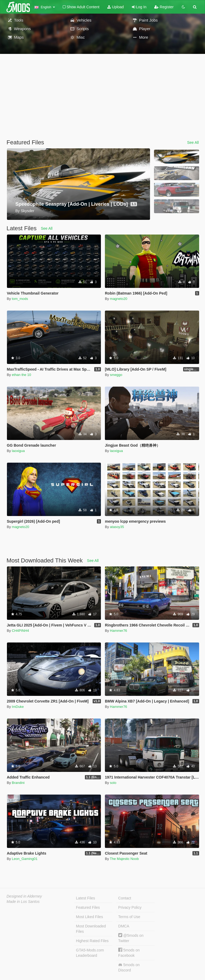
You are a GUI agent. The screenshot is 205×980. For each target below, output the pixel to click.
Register (164, 7)
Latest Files (86, 898)
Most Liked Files (90, 917)
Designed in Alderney (24, 896)
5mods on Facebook (129, 953)
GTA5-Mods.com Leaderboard (90, 953)
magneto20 (119, 299)
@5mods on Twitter (131, 938)
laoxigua (18, 451)
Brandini (18, 783)
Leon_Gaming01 (25, 859)
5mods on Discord (129, 967)
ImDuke (18, 707)
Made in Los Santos (23, 902)
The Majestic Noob (124, 859)
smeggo (116, 375)
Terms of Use (129, 917)
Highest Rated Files (92, 941)
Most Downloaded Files (91, 929)
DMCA (124, 926)
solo (113, 783)
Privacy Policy (130, 907)
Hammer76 (119, 631)
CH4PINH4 (20, 631)
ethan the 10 (21, 375)
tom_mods (20, 299)
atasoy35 (117, 527)
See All (193, 142)
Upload (115, 7)
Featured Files (88, 907)
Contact (125, 898)
